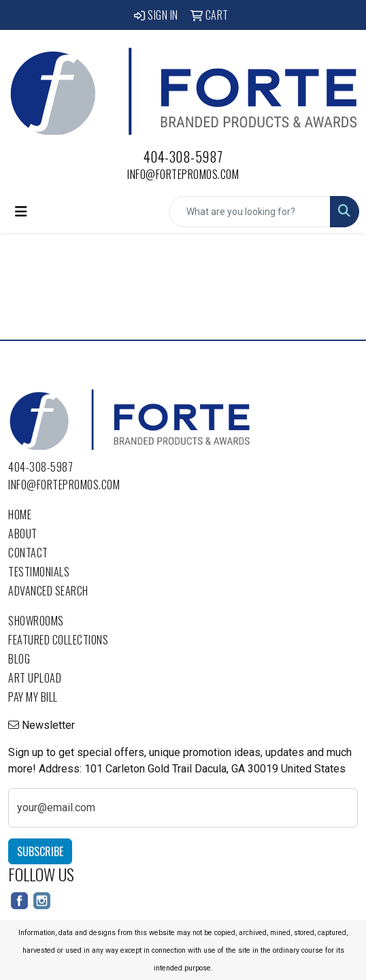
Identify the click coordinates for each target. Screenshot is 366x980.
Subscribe (40, 851)
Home (20, 514)
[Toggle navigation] (21, 212)
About (23, 534)
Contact (28, 553)
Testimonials (39, 572)
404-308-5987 (183, 157)
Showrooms (36, 621)
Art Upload (35, 678)
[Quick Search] (250, 212)
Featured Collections (58, 640)
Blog (19, 659)
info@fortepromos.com (183, 174)
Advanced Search (48, 591)
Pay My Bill (33, 697)
